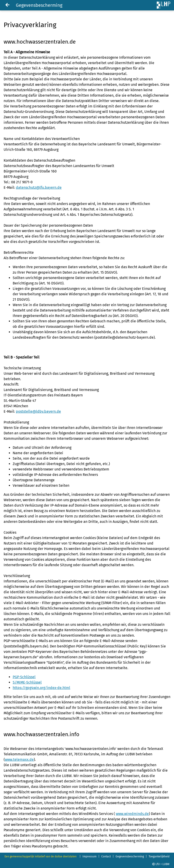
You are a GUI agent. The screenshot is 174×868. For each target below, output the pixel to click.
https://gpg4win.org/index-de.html (41, 688)
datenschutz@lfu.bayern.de (39, 187)
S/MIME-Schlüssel (27, 682)
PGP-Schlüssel (24, 677)
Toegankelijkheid (159, 856)
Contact (106, 856)
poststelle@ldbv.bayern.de (38, 411)
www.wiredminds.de (132, 814)
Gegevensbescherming (130, 856)
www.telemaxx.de (19, 760)
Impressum (89, 856)
